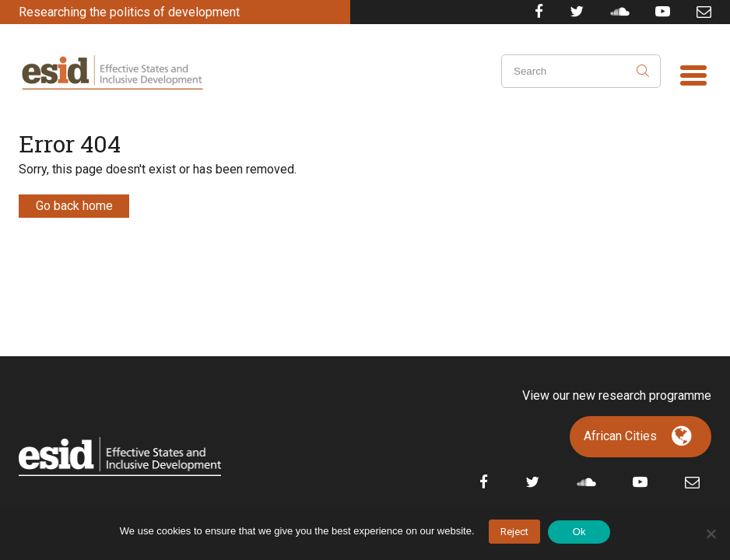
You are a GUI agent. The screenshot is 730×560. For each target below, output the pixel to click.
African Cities (620, 436)
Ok (579, 532)
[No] (711, 534)
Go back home (74, 206)
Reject (514, 532)
